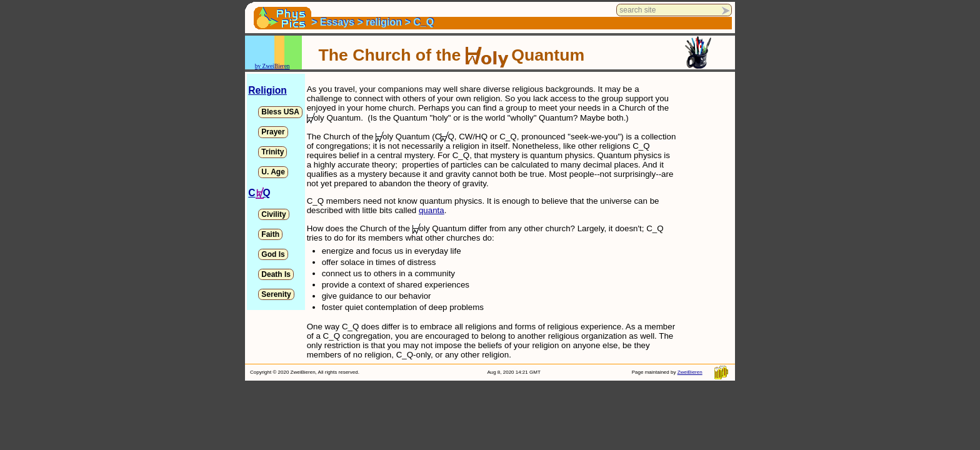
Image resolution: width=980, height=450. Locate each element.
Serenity (276, 294)
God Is (273, 254)
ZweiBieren (690, 372)
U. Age (273, 172)
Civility (273, 214)
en (287, 66)
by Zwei (265, 66)
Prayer (273, 132)
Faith (270, 234)
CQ (259, 193)
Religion (267, 90)
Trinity (272, 152)
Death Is (276, 274)
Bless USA (280, 112)
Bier (279, 66)
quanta (432, 210)
